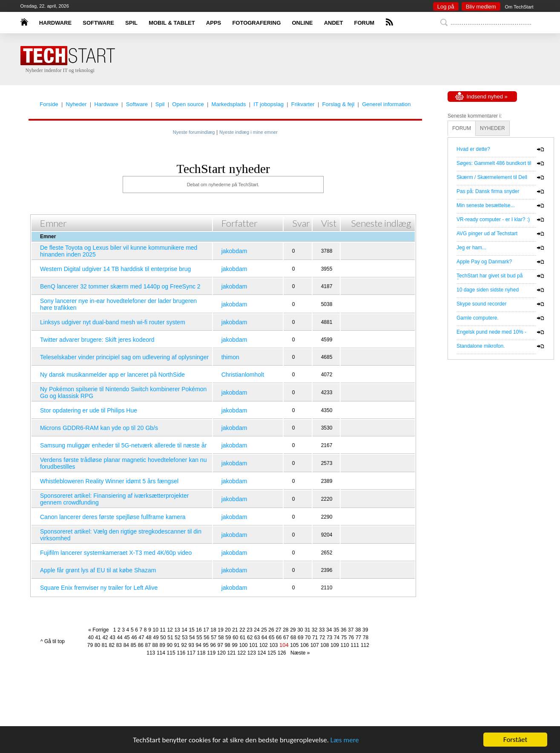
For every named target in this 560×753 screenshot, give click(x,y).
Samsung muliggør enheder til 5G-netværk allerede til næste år (123, 445)
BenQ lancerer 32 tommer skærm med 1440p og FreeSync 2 (120, 286)
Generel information (386, 104)
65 (271, 638)
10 (155, 630)
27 (278, 630)
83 (119, 645)
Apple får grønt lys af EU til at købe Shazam (98, 570)
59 (228, 638)
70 (308, 638)
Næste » (299, 653)
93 (191, 645)
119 (211, 653)
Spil (160, 104)
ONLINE (302, 23)
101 (253, 645)
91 (177, 645)
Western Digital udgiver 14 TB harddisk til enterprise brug (115, 269)
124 (261, 653)
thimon (230, 357)
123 (252, 653)
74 (337, 638)
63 (257, 638)
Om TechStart (519, 7)
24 (257, 630)
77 (358, 638)
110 (345, 645)
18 (213, 630)
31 (307, 630)
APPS (214, 23)
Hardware (106, 104)
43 (112, 638)
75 (344, 638)
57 (214, 638)
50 (163, 638)
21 (235, 630)
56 (206, 638)
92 (184, 645)
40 (90, 638)
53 (185, 638)
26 (271, 630)
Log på (446, 7)
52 (177, 638)
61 (243, 638)
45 (127, 638)
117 (191, 653)
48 (148, 638)
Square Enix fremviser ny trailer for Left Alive (99, 588)
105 (294, 645)
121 (231, 653)
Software (137, 104)
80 (97, 645)
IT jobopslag (269, 104)
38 (358, 630)
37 (351, 630)
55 (199, 638)
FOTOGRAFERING (256, 23)
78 (366, 638)
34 (329, 630)
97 (220, 645)
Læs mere (345, 740)
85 (134, 645)
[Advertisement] (293, 60)
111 (355, 645)
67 (286, 638)
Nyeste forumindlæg (194, 132)
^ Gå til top (53, 641)
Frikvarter (303, 104)
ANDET (334, 23)
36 (343, 630)
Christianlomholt (243, 375)
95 (205, 645)
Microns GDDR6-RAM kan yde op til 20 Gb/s (99, 428)
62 (250, 638)
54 (192, 638)
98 (227, 645)
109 (335, 645)
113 (151, 653)
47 (141, 638)
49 (156, 638)
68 (293, 638)
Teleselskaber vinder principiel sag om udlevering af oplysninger (124, 357)
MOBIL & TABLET (172, 23)
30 (300, 630)
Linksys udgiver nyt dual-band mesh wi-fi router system (113, 322)
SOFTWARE (98, 23)
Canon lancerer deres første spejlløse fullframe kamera (113, 517)
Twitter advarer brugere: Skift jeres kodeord (97, 340)
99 (234, 645)
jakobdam (234, 251)
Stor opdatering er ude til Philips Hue (89, 410)
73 (329, 638)
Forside (49, 104)
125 (272, 653)
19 (220, 630)
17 (206, 630)
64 (264, 638)
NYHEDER (493, 128)
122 (241, 653)
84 (126, 645)
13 (177, 630)
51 (170, 638)
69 (300, 638)
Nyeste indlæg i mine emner (248, 132)
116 (181, 653)
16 (199, 630)
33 (322, 630)
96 (213, 645)
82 (112, 645)
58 (221, 638)
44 (119, 638)
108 (325, 645)
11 (162, 630)
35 (336, 630)
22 (242, 630)
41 (98, 638)
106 (304, 645)
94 (199, 645)
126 (282, 653)
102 (264, 645)
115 (171, 653)
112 (365, 645)
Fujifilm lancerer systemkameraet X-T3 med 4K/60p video (116, 553)
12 (170, 630)
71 (315, 638)
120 (221, 653)
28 (286, 630)
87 (148, 645)
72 (322, 638)
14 (184, 630)
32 (314, 630)
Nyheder (76, 104)
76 (351, 638)
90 (170, 645)
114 (161, 653)
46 (134, 638)
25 (264, 630)
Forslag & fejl (338, 104)
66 (279, 638)
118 (201, 653)
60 (235, 638)
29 (293, 630)
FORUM (365, 23)
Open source (188, 104)
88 (155, 645)
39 (365, 630)
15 (191, 630)
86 (141, 645)
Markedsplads (229, 104)
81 (105, 645)
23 (249, 630)
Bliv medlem (481, 7)
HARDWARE (56, 23)
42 (105, 638)
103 (273, 645)
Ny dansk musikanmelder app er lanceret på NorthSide (112, 375)
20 (228, 630)
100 (243, 645)
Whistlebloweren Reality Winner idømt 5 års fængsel (109, 481)
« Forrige (100, 630)
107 (315, 645)
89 (162, 645)
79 (90, 645)
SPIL (131, 23)
